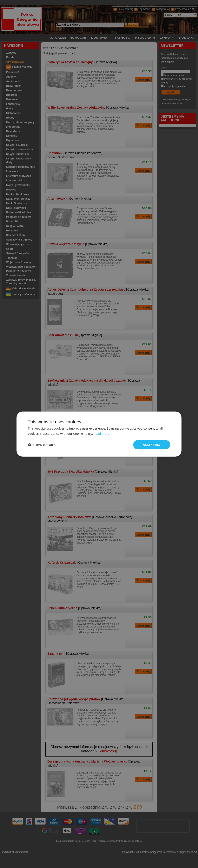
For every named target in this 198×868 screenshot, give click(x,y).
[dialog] (99, 434)
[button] (42, 445)
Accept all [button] (152, 445)
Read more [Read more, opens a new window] (102, 433)
